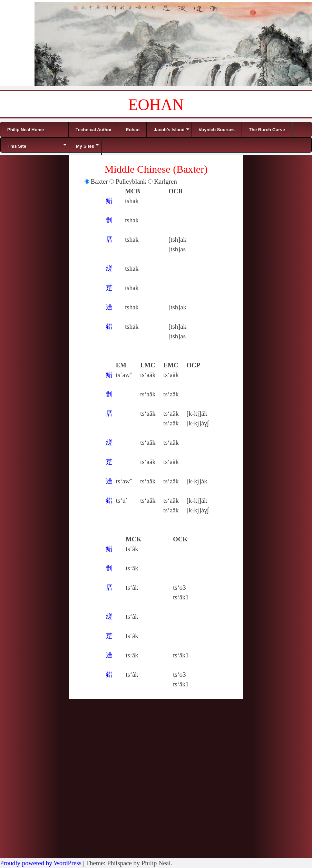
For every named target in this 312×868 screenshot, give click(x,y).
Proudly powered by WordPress (41, 863)
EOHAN (156, 105)
